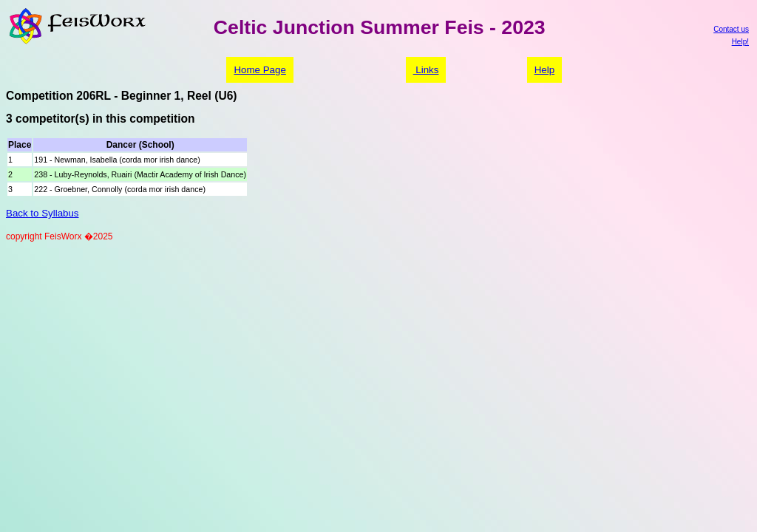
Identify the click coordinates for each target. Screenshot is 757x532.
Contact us (731, 29)
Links (426, 70)
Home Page (259, 70)
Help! (740, 42)
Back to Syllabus (43, 213)
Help (544, 70)
